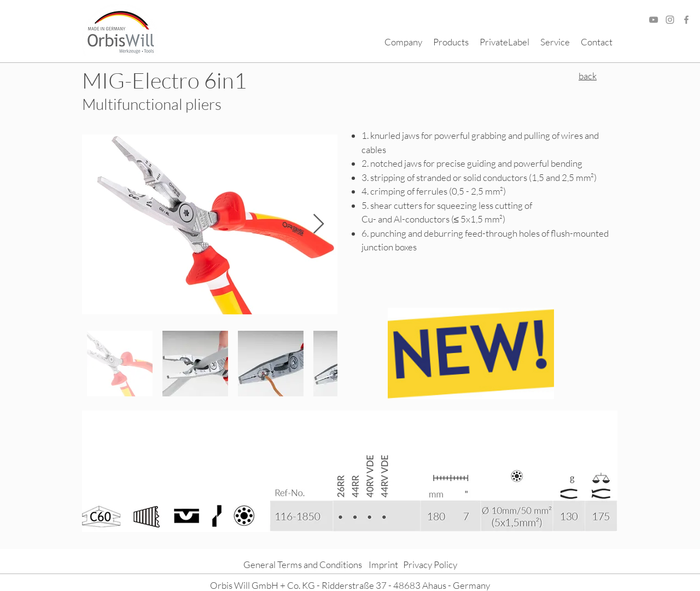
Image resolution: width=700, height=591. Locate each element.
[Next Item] (319, 224)
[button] (403, 42)
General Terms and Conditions (303, 564)
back (588, 76)
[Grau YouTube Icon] (654, 20)
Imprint (383, 564)
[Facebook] (686, 20)
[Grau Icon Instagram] (670, 20)
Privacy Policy (430, 564)
